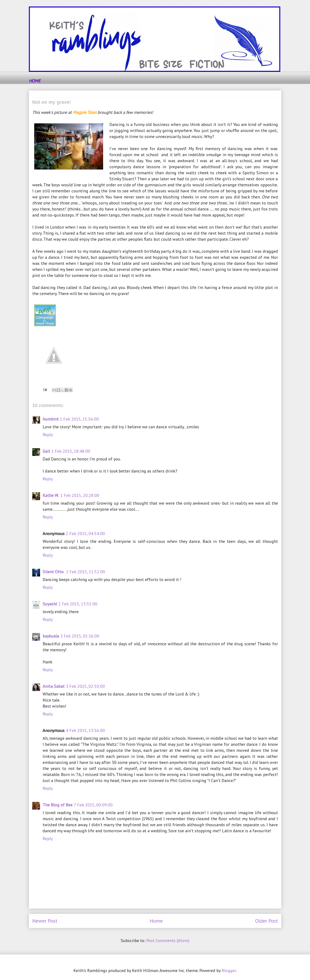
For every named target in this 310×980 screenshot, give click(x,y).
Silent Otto (54, 572)
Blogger (229, 971)
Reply (48, 435)
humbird (51, 419)
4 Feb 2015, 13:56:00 (85, 730)
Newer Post (45, 921)
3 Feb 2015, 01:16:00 (80, 636)
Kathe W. (51, 495)
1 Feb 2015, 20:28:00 (80, 495)
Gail (46, 451)
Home (156, 921)
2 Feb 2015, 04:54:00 (85, 534)
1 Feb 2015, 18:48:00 (71, 451)
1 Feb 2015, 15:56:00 (79, 419)
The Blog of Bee (58, 805)
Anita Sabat (54, 686)
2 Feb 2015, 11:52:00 (86, 572)
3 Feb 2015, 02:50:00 (85, 686)
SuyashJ (50, 604)
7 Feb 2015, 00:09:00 (93, 805)
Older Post (267, 921)
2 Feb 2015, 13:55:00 (78, 604)
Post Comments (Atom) (168, 941)
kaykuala (51, 636)
